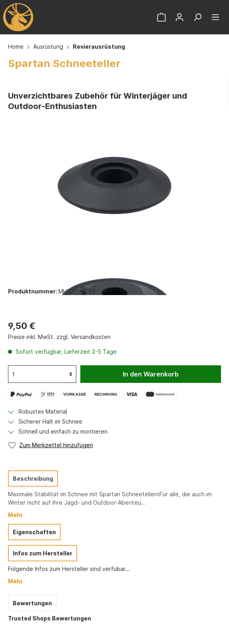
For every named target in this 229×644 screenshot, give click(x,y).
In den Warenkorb (151, 374)
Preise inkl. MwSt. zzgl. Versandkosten (59, 337)
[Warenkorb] (161, 17)
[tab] (113, 494)
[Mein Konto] (179, 17)
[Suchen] (197, 17)
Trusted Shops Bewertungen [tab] (50, 618)
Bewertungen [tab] (32, 603)
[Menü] (215, 17)
